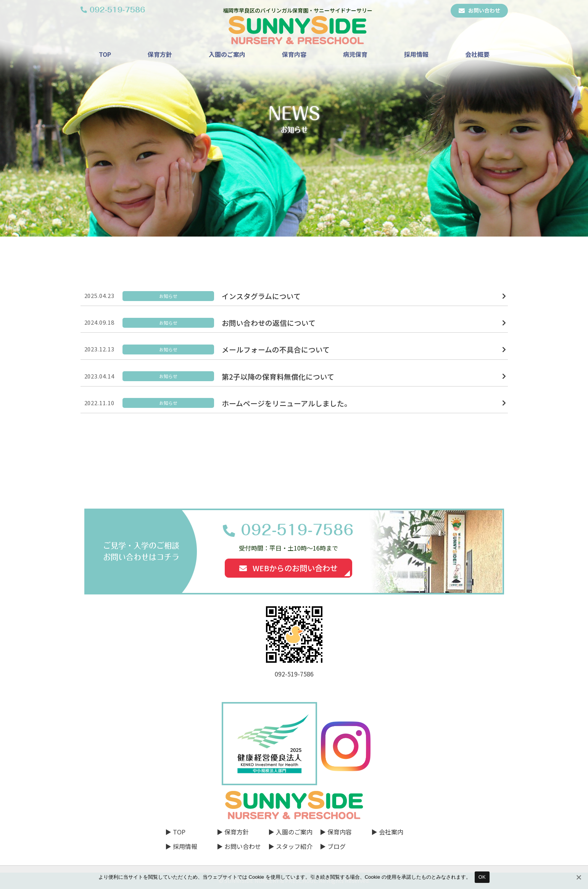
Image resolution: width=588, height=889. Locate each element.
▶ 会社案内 (387, 832)
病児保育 (355, 54)
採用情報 (416, 54)
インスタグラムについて (261, 296)
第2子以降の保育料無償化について (278, 376)
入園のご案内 (227, 54)
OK (482, 877)
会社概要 (477, 54)
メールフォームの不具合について (276, 349)
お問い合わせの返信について (269, 323)
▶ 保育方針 (233, 832)
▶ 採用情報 (181, 846)
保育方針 (160, 54)
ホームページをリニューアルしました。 (287, 403)
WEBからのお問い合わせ (288, 568)
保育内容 (294, 54)
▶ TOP (175, 832)
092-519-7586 (297, 530)
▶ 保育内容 (336, 832)
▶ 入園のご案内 (290, 832)
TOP (105, 54)
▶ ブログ (333, 846)
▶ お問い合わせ (239, 846)
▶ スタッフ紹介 (290, 846)
